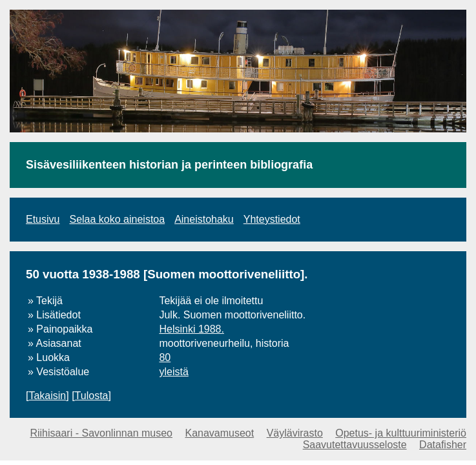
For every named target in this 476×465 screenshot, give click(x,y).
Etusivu (43, 219)
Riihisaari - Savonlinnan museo (101, 433)
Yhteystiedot (272, 219)
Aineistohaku (204, 219)
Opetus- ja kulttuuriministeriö (401, 433)
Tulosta (92, 396)
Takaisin (47, 396)
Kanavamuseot (219, 433)
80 (165, 357)
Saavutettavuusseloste (355, 445)
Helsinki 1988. (191, 329)
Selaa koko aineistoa (117, 219)
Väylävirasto (295, 433)
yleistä (173, 372)
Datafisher (443, 445)
